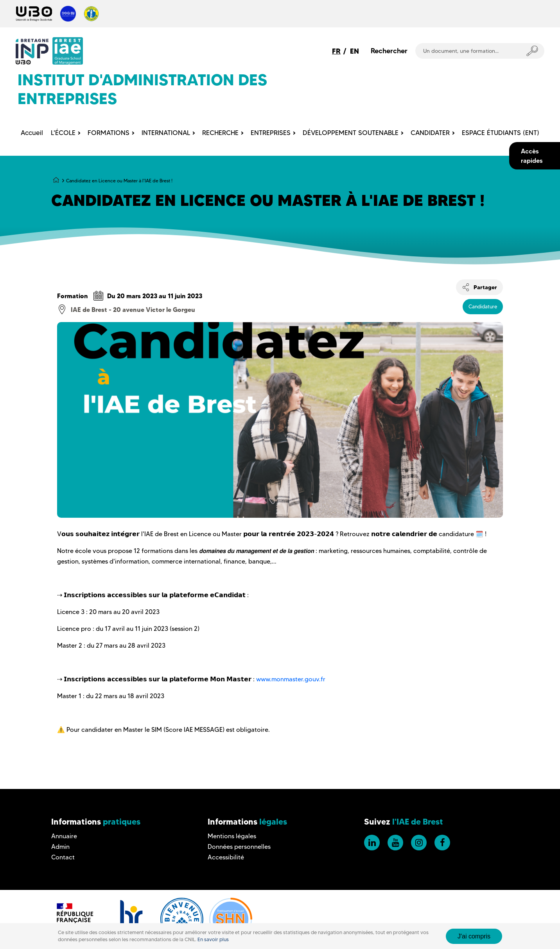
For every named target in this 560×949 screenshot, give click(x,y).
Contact (63, 857)
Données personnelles (239, 847)
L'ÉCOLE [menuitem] (63, 133)
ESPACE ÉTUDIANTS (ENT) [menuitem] (501, 133)
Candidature (483, 306)
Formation (73, 296)
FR (336, 51)
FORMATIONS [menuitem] (109, 133)
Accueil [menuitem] (32, 133)
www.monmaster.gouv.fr (291, 679)
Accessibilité (226, 857)
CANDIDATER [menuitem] (430, 133)
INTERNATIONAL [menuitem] (166, 133)
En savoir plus (213, 939)
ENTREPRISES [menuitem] (271, 133)
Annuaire (64, 836)
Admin (60, 847)
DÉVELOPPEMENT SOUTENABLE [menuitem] (351, 133)
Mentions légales (232, 836)
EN (354, 51)
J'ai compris (474, 936)
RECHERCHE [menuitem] (220, 133)
